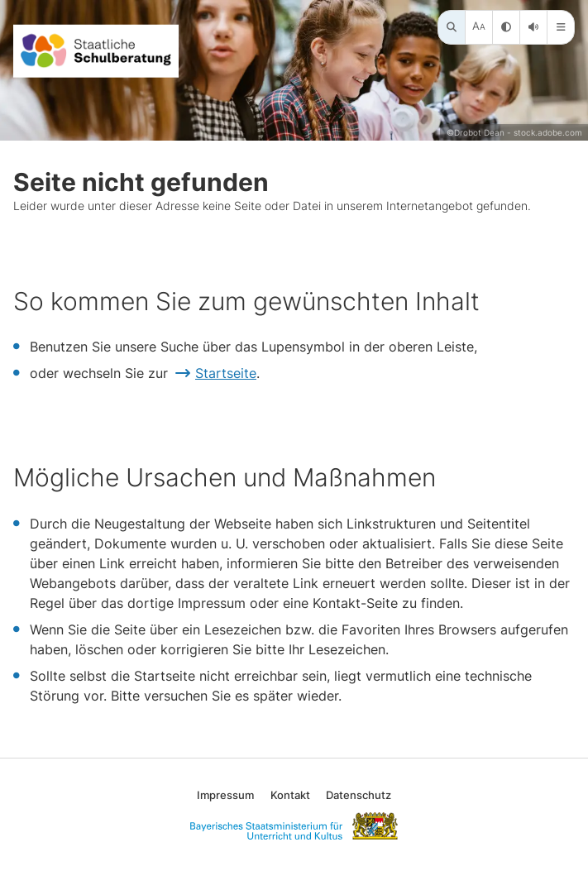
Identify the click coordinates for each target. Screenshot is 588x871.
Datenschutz (359, 795)
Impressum (225, 795)
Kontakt (290, 795)
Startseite (226, 373)
